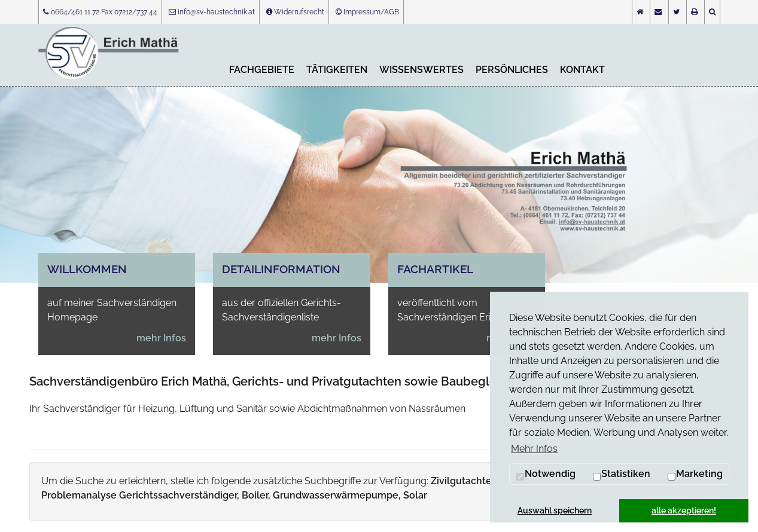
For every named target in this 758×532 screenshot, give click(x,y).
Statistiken (621, 474)
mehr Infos (161, 338)
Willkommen (87, 269)
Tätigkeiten (337, 70)
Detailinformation (281, 269)
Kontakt (582, 70)
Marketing (695, 474)
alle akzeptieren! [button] (684, 510)
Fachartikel (435, 269)
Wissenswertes (421, 70)
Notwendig (546, 474)
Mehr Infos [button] (534, 449)
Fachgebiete (262, 70)
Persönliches (512, 70)
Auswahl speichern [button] (555, 510)
